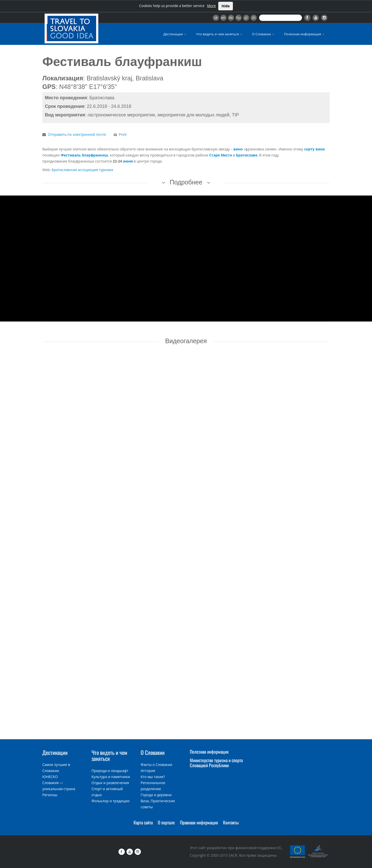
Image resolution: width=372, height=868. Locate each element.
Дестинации (175, 34)
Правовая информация (199, 822)
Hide (226, 6)
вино (238, 149)
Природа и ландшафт (110, 771)
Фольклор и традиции (111, 801)
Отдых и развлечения (110, 783)
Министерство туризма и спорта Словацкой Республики (216, 763)
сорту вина (314, 149)
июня (128, 161)
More (211, 6)
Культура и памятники (111, 777)
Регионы (50, 795)
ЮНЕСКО (50, 777)
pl (246, 18)
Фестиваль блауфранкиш (84, 155)
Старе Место (221, 155)
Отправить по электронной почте (77, 134)
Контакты (231, 822)
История (148, 771)
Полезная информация (305, 34)
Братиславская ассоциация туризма (82, 170)
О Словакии (263, 34)
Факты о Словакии (156, 765)
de (231, 18)
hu (239, 18)
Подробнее (186, 182)
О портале (166, 822)
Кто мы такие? (153, 777)
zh (254, 18)
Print (123, 134)
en (223, 18)
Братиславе (247, 155)
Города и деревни (156, 795)
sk (216, 18)
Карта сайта (143, 822)
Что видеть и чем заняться (220, 34)
